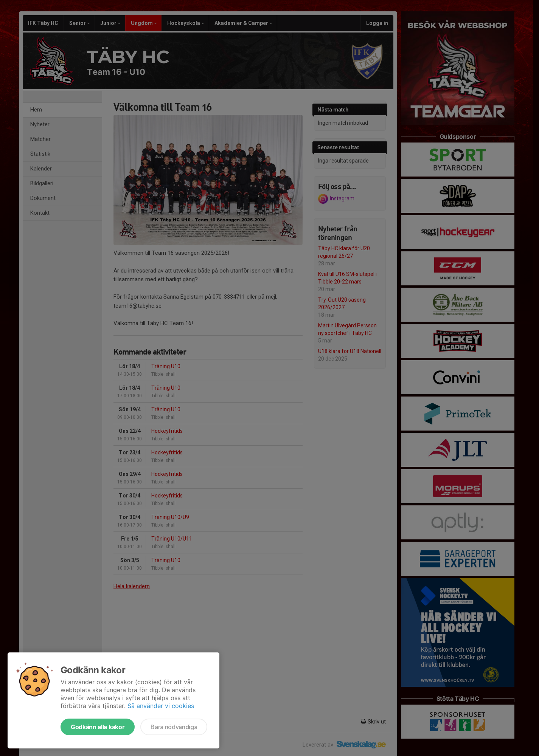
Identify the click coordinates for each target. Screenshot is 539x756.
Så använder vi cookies (161, 706)
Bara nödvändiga (174, 727)
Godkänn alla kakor (98, 727)
